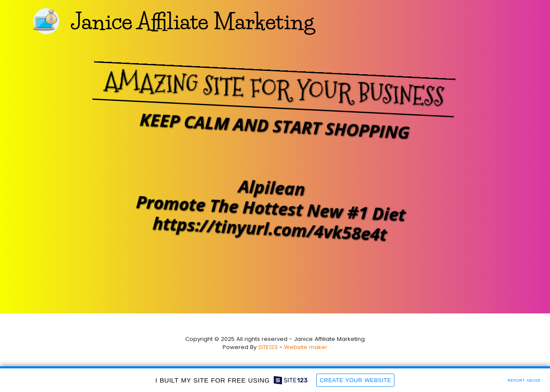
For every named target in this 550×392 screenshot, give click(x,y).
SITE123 (268, 347)
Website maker (306, 347)
